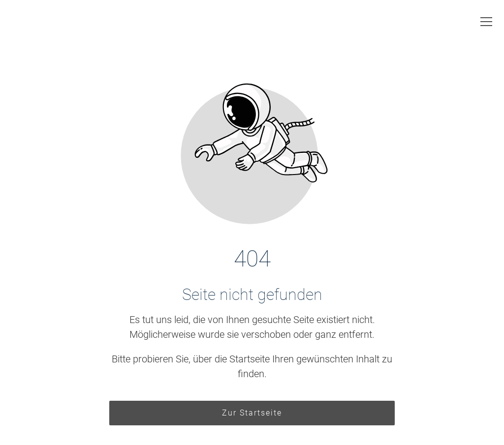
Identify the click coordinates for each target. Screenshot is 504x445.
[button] (486, 22)
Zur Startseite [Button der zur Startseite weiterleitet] (252, 413)
